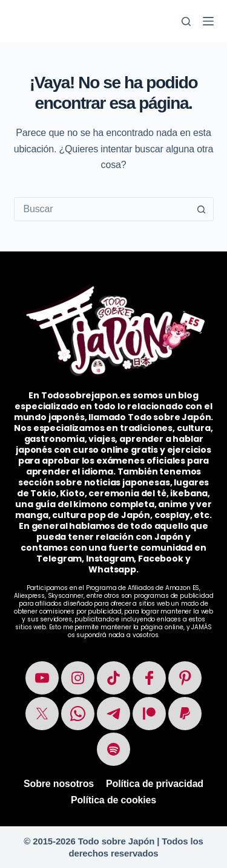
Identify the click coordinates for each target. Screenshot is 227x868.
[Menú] (208, 21)
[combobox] (102, 209)
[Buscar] (186, 21)
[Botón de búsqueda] (202, 209)
